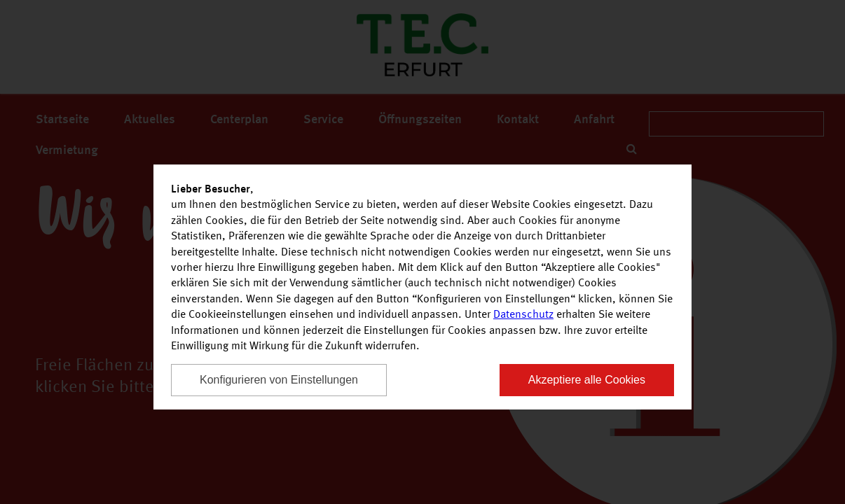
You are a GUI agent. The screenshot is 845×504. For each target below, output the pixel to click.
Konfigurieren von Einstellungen (279, 380)
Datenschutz (523, 315)
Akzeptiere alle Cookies (587, 380)
